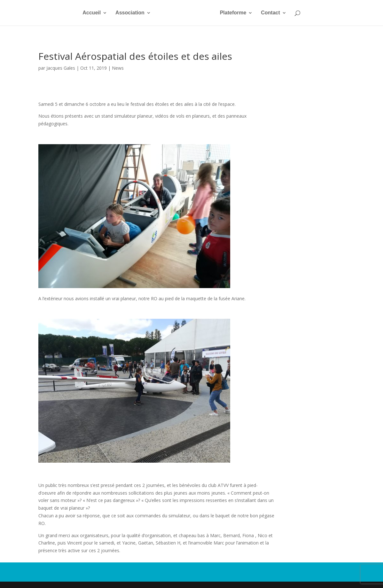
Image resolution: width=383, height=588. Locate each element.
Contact (270, 13)
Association (130, 13)
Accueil (92, 13)
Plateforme (233, 13)
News (118, 68)
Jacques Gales (61, 68)
